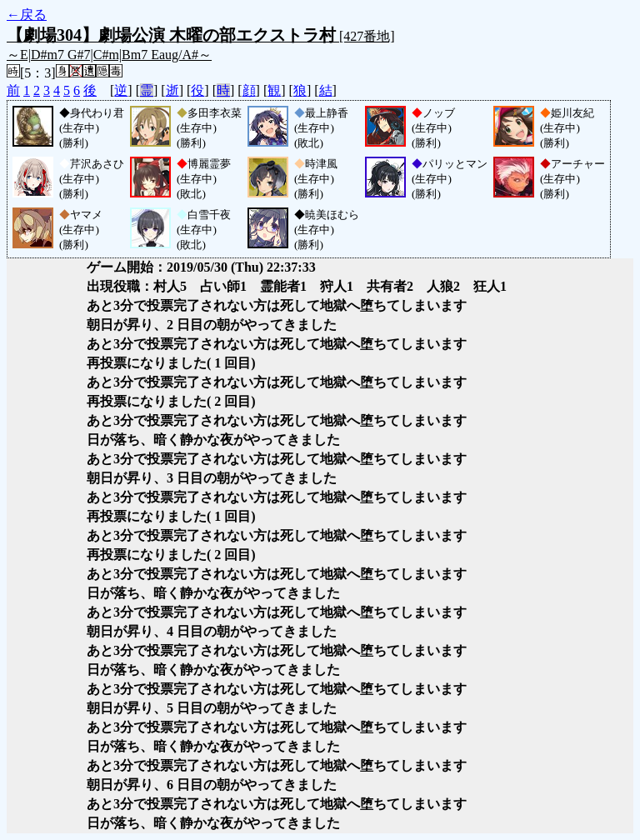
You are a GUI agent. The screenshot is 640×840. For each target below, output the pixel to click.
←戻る (27, 15)
